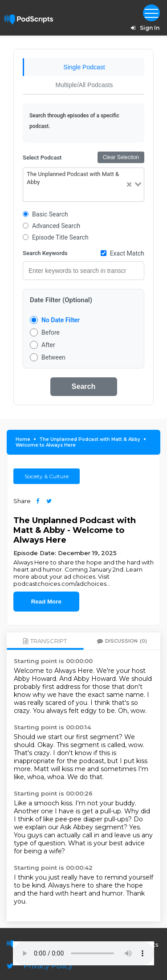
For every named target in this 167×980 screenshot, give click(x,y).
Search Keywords (45, 253)
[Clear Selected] (129, 185)
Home (23, 439)
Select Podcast (42, 158)
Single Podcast (84, 67)
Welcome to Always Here (46, 445)
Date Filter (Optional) (61, 300)
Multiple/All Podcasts (84, 85)
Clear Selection (121, 157)
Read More (46, 602)
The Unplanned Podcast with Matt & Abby (90, 439)
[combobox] (83, 185)
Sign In (144, 28)
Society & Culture (47, 476)
